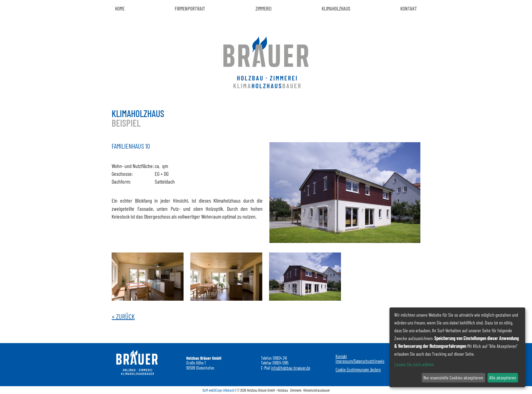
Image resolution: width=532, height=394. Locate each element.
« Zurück (123, 316)
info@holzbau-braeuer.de (291, 368)
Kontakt (341, 356)
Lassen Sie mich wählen (414, 364)
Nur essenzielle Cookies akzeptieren (453, 378)
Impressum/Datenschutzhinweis (360, 361)
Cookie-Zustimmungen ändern (358, 370)
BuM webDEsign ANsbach (218, 390)
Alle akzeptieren (503, 378)
